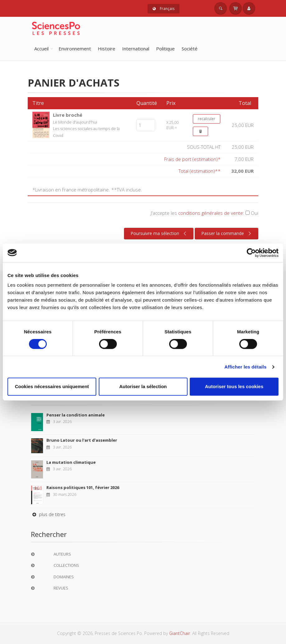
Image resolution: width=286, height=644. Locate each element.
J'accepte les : (205, 213)
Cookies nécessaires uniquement (52, 386)
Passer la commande (227, 233)
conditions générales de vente (211, 213)
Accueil (41, 49)
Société (190, 49)
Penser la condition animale (76, 415)
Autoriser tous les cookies (234, 386)
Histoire (107, 49)
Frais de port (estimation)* (192, 159)
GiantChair (180, 633)
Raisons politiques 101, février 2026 (83, 487)
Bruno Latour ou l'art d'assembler (82, 440)
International (136, 49)
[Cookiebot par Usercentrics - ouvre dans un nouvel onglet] (251, 253)
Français (164, 9)
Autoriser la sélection (143, 386)
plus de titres (48, 514)
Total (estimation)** (200, 171)
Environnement (75, 49)
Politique (165, 49)
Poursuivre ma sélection (159, 233)
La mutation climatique (71, 462)
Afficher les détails (245, 367)
